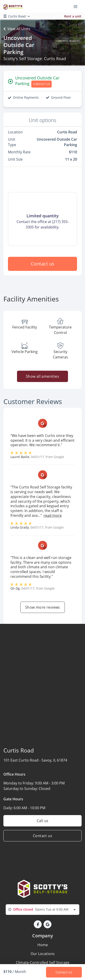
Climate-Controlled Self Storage (43, 963)
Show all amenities (42, 376)
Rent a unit (73, 16)
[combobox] (42, 910)
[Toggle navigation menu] (77, 6)
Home (43, 945)
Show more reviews (43, 607)
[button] (38, 924)
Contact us (43, 264)
